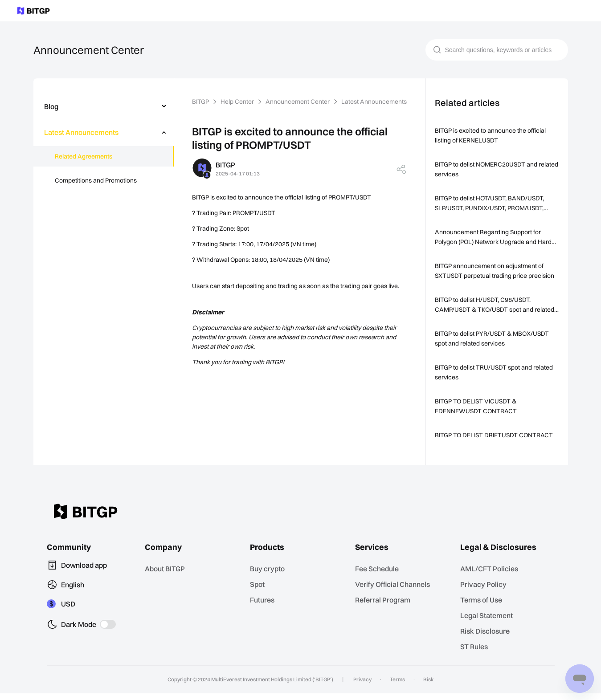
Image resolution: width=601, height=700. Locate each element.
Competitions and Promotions (96, 180)
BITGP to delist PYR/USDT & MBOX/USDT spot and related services (495, 338)
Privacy (363, 686)
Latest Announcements (372, 102)
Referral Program (385, 608)
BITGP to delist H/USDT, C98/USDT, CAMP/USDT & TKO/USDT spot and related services (496, 305)
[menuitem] (104, 106)
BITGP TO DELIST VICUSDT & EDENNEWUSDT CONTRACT (478, 406)
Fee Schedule (380, 578)
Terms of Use (484, 608)
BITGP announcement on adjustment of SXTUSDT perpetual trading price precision (495, 271)
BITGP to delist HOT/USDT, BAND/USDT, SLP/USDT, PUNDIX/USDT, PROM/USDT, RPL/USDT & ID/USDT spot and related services (493, 204)
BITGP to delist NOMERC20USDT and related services (489, 169)
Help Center (239, 102)
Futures (264, 608)
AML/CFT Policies (491, 578)
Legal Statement (489, 623)
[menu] (104, 145)
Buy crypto (269, 578)
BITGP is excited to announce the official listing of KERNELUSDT (491, 135)
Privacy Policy (485, 593)
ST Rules (477, 653)
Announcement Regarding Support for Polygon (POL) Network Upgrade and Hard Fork (494, 238)
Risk (425, 686)
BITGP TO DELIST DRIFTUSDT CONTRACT (479, 440)
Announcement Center (298, 102)
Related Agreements (83, 156)
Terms (396, 686)
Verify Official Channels (394, 593)
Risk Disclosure (487, 638)
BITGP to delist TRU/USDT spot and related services (495, 372)
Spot (260, 593)
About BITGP (168, 578)
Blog (51, 106)
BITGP (201, 102)
